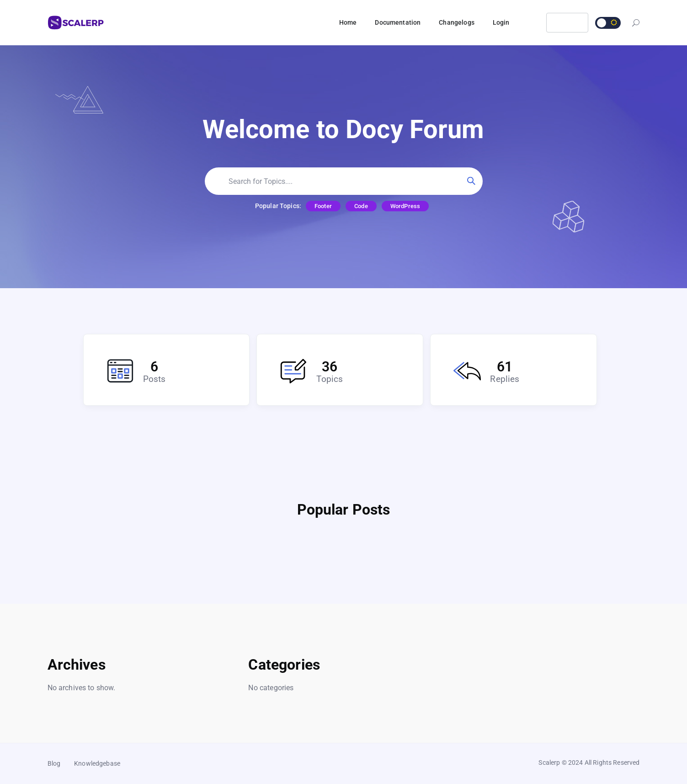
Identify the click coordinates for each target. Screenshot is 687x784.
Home (348, 22)
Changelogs (457, 22)
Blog (54, 763)
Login (501, 22)
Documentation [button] (398, 22)
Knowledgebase (97, 763)
